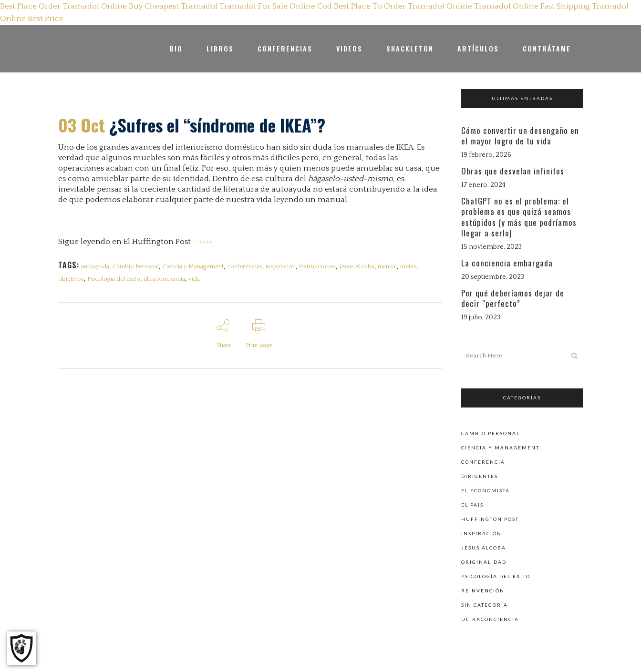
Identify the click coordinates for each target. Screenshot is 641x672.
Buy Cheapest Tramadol (173, 6)
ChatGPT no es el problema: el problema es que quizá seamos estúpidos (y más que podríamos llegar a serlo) (519, 217)
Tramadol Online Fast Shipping (532, 6)
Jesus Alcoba (360, 266)
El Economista (486, 490)
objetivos (71, 279)
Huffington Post (490, 519)
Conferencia (483, 461)
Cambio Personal (136, 266)
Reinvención (483, 590)
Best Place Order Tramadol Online (63, 6)
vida (196, 279)
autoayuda (95, 266)
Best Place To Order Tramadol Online (403, 6)
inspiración (283, 266)
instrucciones (320, 266)
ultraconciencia (165, 279)
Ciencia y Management (194, 266)
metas (412, 266)
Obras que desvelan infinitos (513, 171)
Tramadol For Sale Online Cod (276, 6)
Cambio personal (491, 433)
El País (472, 504)
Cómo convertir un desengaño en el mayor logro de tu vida (520, 136)
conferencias (246, 266)
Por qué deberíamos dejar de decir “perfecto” (513, 298)
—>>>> (202, 242)
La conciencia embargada (507, 263)
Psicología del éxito (114, 279)
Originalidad (484, 561)
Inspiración (481, 533)
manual (391, 266)
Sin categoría (485, 604)
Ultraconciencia (490, 619)
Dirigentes (480, 476)
